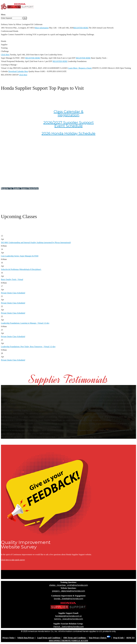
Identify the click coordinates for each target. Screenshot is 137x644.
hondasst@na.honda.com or (68, 616)
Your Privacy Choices (100, 638)
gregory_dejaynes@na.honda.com (68, 591)
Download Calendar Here (18, 71)
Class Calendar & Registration (68, 113)
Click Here (5, 55)
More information (42, 28)
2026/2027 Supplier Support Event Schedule (69, 124)
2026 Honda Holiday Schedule (68, 133)
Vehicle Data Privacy (26, 638)
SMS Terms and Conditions (75, 638)
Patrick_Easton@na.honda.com (69, 627)
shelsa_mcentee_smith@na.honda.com (69, 585)
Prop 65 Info (118, 638)
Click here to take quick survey (13, 560)
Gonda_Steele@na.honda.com (68, 599)
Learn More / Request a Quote (80, 68)
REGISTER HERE (81, 28)
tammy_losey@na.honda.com (68, 619)
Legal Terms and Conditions (49, 638)
